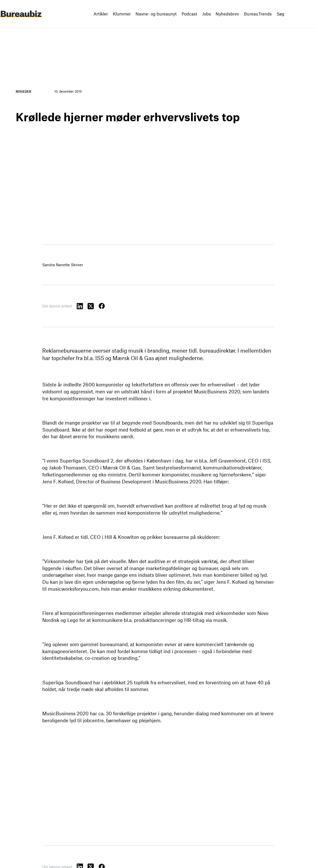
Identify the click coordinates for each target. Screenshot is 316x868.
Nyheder (23, 91)
